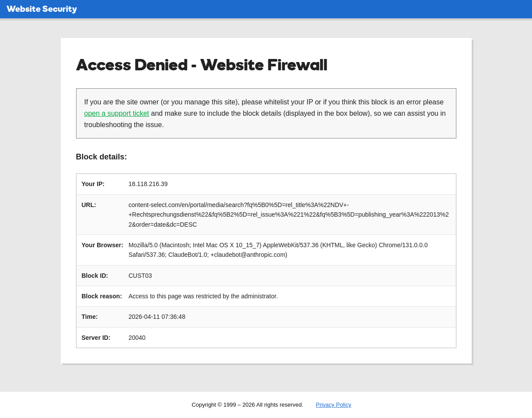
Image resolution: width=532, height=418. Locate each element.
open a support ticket (117, 113)
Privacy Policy (333, 405)
